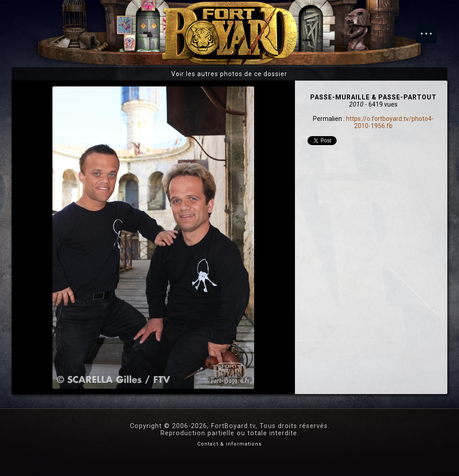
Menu (431, 29)
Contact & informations (229, 444)
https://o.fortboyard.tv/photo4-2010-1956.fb (390, 122)
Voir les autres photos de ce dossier (229, 74)
